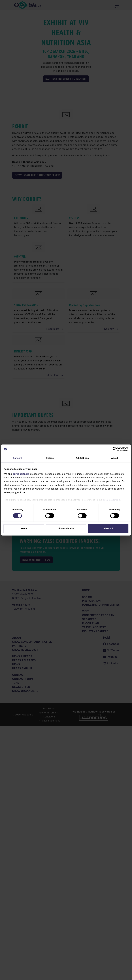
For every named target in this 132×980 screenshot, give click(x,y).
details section (111, 500)
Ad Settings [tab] (82, 458)
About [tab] (115, 458)
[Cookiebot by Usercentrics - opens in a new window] (115, 449)
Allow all (108, 529)
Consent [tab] (17, 458)
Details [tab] (50, 458)
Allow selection (66, 529)
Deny (24, 529)
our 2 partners (21, 474)
